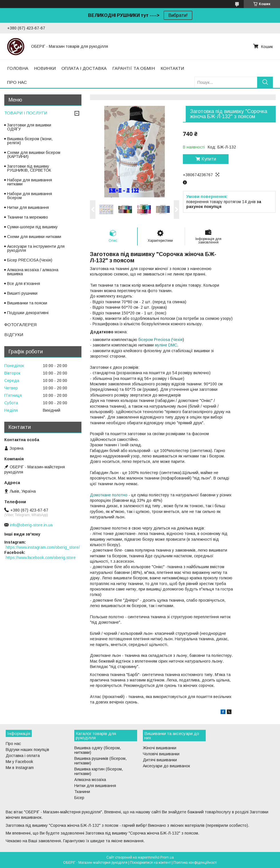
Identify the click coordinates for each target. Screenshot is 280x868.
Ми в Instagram (20, 768)
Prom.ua (167, 857)
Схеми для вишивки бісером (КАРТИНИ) (34, 154)
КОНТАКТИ (172, 68)
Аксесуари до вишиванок (166, 766)
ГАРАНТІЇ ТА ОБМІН (134, 68)
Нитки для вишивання (28, 207)
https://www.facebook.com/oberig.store (41, 558)
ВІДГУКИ (14, 335)
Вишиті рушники (22, 293)
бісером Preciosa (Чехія (160, 340)
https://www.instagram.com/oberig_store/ (43, 547)
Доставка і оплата (23, 756)
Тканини (82, 792)
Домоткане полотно (109, 495)
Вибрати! (178, 15)
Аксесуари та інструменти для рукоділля (36, 248)
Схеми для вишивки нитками (34, 237)
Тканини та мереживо (28, 217)
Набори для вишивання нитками (30, 182)
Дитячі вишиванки (160, 760)
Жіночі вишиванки (160, 748)
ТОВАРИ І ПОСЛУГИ (26, 113)
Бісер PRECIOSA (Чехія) (30, 260)
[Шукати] (265, 82)
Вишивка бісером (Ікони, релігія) (30, 141)
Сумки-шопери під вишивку (32, 227)
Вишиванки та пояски (27, 303)
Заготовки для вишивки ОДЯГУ (29, 127)
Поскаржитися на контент (150, 863)
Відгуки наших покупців (27, 750)
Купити (209, 159)
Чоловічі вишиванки (161, 754)
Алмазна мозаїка (90, 780)
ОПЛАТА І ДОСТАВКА (84, 68)
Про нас (13, 744)
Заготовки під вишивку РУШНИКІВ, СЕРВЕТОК (29, 168)
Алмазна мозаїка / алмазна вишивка (33, 272)
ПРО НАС (17, 82)
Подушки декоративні (28, 313)
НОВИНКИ (45, 68)
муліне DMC (166, 345)
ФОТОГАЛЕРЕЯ (20, 325)
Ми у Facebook (19, 762)
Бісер (79, 798)
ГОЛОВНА (18, 68)
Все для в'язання (24, 284)
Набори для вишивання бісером (30, 196)
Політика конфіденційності (195, 863)
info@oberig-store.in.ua (31, 525)
